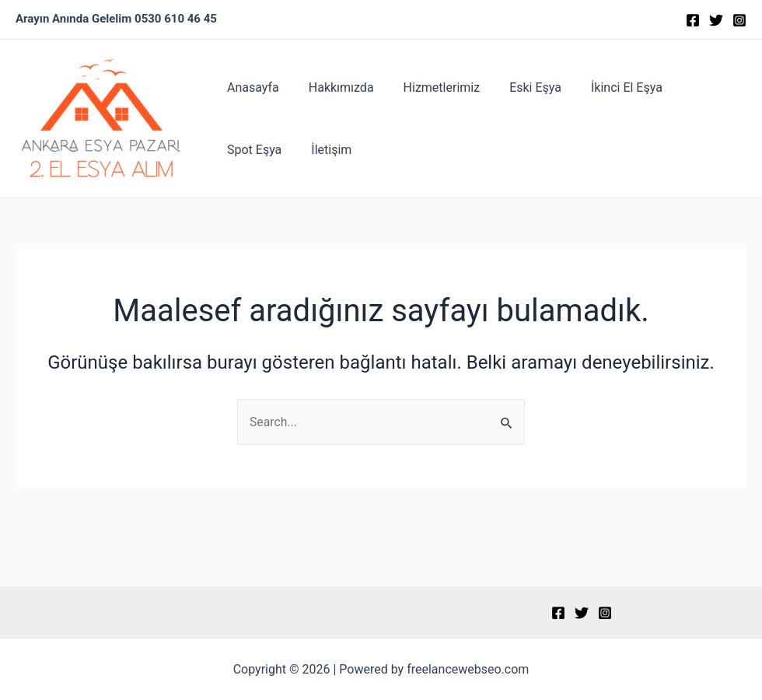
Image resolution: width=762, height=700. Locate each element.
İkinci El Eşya (606, 87)
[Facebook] (693, 20)
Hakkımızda (334, 87)
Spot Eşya (694, 87)
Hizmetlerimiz (430, 87)
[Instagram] (739, 20)
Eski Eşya (519, 87)
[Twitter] (716, 20)
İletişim (245, 150)
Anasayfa (251, 87)
